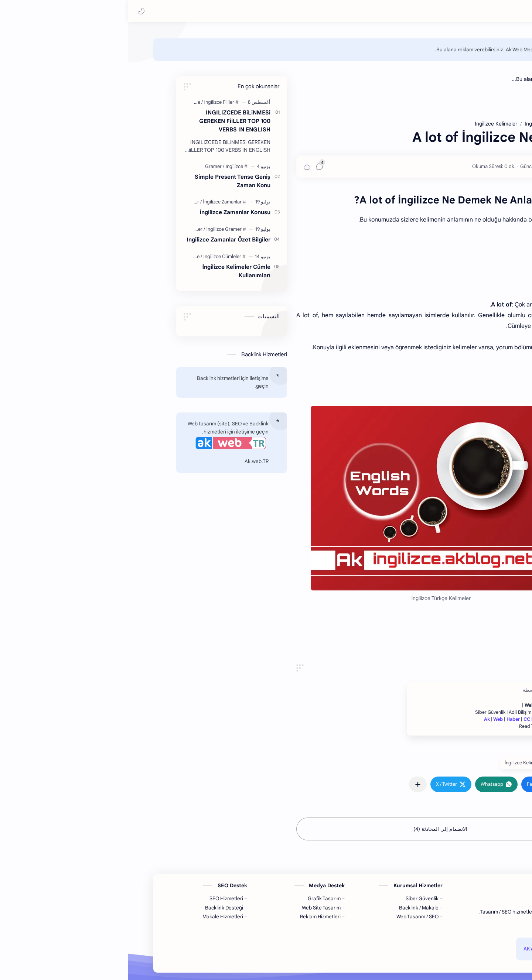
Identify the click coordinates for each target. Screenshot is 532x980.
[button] (13, 11)
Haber (385, 719)
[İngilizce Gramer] (96, 229)
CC (399, 719)
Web (370, 719)
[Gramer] (86, 166)
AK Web (404, 949)
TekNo (428, 719)
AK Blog (426, 949)
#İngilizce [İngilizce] (441, 763)
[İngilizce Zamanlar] (94, 202)
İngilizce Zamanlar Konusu (107, 212)
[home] (519, 52)
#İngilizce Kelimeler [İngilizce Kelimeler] (398, 763)
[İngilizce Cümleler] (94, 256)
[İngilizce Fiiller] (91, 102)
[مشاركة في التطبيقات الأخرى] (290, 784)
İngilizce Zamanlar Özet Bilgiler (100, 239)
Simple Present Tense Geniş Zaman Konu (104, 181)
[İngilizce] (65, 102)
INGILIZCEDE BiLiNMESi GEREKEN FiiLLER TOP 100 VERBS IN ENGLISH (107, 121)
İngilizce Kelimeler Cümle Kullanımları (108, 271)
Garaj (412, 719)
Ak (359, 719)
